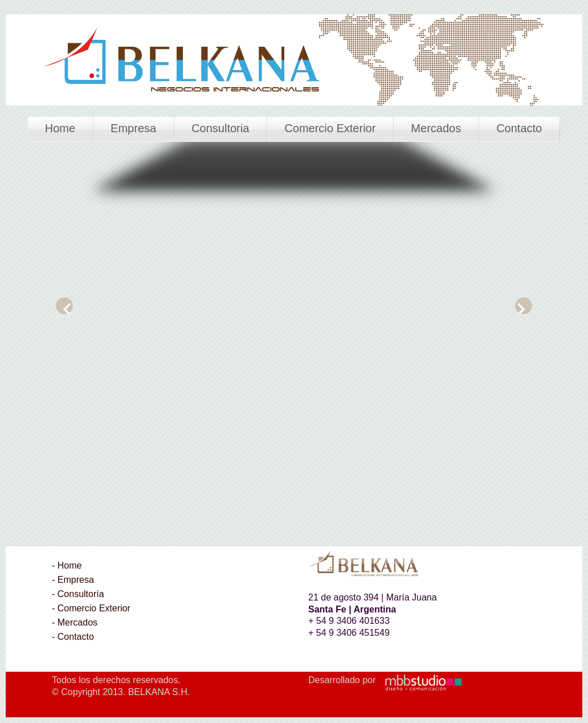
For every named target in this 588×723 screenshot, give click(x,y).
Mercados (436, 128)
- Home (67, 565)
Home (60, 128)
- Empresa (73, 580)
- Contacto (73, 637)
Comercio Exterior (330, 128)
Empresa (133, 128)
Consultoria (220, 128)
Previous (64, 306)
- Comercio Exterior (91, 608)
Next (524, 306)
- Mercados (75, 622)
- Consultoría (78, 594)
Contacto (519, 128)
